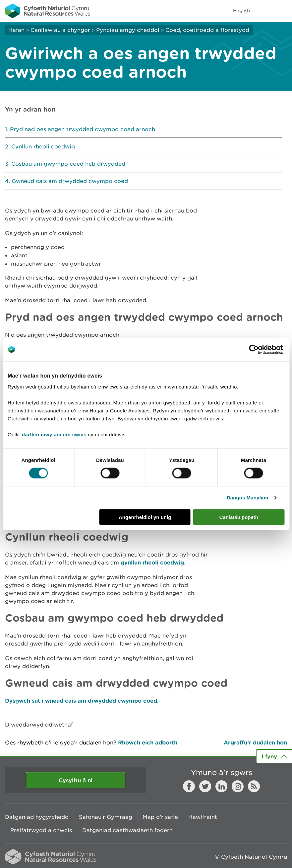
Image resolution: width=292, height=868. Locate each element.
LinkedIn (221, 786)
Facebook (189, 786)
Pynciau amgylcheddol (128, 30)
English (241, 10)
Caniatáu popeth (239, 517)
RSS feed (254, 786)
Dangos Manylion (248, 498)
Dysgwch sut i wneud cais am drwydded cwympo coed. (82, 700)
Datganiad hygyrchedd (37, 817)
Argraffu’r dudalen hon (255, 742)
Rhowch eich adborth (148, 742)
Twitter (205, 786)
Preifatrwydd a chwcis (41, 830)
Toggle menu (283, 11)
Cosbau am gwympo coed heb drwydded (68, 164)
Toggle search (264, 11)
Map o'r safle (160, 817)
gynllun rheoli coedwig (152, 562)
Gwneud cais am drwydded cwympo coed (70, 181)
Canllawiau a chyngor (60, 30)
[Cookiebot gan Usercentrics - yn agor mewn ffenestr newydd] (265, 350)
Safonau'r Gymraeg (106, 817)
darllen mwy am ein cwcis (54, 434)
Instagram (238, 786)
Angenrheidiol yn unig (145, 517)
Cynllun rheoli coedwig (43, 146)
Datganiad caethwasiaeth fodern (127, 830)
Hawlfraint (203, 817)
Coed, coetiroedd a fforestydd (207, 30)
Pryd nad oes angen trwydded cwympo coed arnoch (83, 129)
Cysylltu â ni (76, 780)
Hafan (16, 30)
